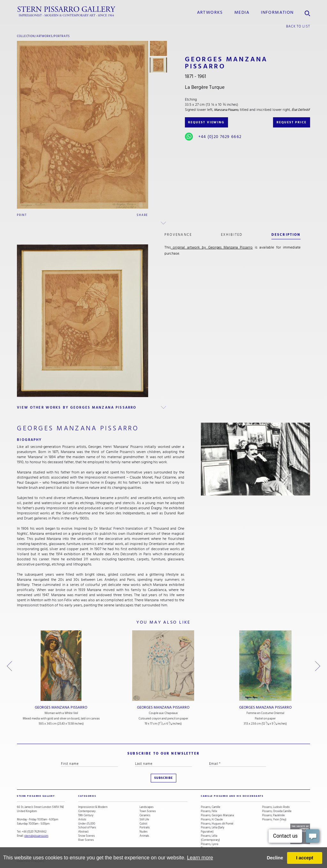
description (286, 235)
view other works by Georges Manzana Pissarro (77, 407)
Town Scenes (148, 811)
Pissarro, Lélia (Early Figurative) (213, 830)
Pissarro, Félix (209, 811)
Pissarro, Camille (211, 807)
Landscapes (147, 807)
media (242, 12)
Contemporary (87, 811)
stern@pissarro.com (36, 836)
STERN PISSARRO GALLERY (36, 796)
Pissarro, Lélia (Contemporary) (210, 838)
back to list (298, 26)
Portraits (62, 36)
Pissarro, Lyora (209, 844)
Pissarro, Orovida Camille (277, 811)
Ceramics (145, 815)
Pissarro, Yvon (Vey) (274, 820)
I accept (305, 858)
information (277, 12)
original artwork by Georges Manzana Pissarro (212, 247)
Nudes (144, 832)
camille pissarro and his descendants (232, 796)
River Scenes (86, 840)
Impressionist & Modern (93, 807)
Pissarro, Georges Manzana (217, 815)
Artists (82, 820)
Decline (275, 858)
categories (87, 796)
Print (22, 215)
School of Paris (87, 828)
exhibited (232, 235)
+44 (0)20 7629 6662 (220, 137)
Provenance (178, 235)
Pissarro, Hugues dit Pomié (217, 824)
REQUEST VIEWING (206, 122)
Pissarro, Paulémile (274, 815)
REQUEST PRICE (292, 122)
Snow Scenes (87, 836)
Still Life (144, 820)
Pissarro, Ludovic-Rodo (276, 807)
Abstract (83, 832)
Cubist (143, 824)
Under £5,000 (87, 824)
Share (142, 215)
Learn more (200, 858)
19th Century (86, 815)
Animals (144, 836)
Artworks (210, 12)
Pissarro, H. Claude (212, 820)
